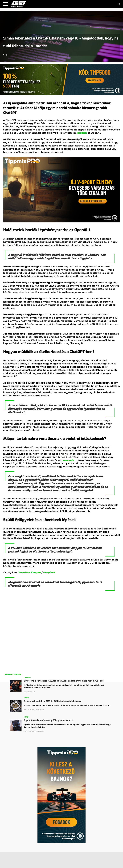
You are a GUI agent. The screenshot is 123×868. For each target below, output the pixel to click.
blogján (82, 133)
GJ (25, 692)
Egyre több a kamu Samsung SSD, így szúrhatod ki (49, 720)
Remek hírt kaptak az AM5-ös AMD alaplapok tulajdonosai (53, 701)
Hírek (27, 698)
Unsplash (49, 572)
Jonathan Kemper (29, 572)
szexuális (69, 460)
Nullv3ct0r (29, 710)
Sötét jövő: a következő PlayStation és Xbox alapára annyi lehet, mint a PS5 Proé (64, 681)
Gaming (27, 677)
